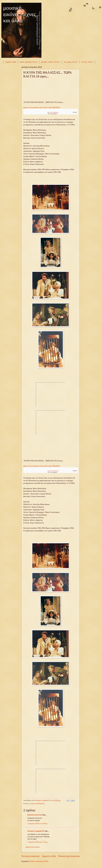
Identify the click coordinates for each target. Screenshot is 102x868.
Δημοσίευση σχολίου (33, 847)
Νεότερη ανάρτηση (30, 856)
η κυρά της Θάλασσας (37, 804)
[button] (75, 112)
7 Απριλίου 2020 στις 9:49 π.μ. (38, 824)
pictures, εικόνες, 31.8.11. (51, 62)
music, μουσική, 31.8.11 (29, 62)
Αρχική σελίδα (11, 62)
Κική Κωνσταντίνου (35, 815)
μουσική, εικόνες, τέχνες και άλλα (19, 14)
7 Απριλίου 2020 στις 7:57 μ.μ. (38, 842)
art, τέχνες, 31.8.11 (71, 62)
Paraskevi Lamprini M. (36, 831)
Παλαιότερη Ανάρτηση (69, 856)
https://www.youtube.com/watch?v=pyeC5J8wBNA (42, 107)
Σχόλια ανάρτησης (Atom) (39, 861)
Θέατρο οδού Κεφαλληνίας (53, 112)
